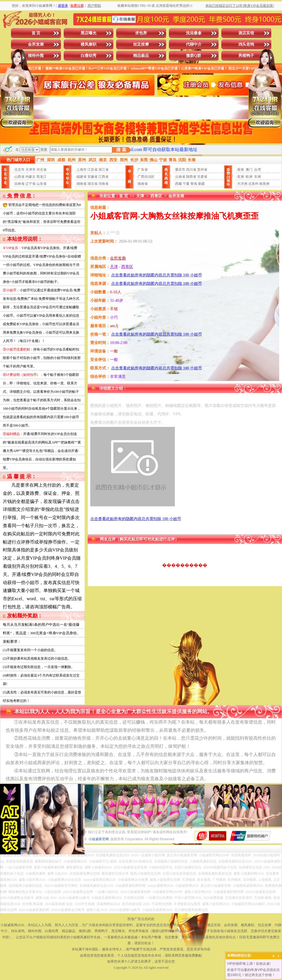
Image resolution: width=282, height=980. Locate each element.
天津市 (30, 170)
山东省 (41, 184)
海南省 (143, 184)
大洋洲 (242, 184)
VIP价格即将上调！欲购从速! (249, 964)
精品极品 (141, 56)
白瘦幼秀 (89, 56)
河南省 (103, 184)
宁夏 (186, 184)
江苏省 (92, 170)
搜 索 (121, 150)
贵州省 (202, 170)
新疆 (201, 184)
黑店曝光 (89, 33)
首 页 (36, 33)
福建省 (81, 177)
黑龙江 (41, 177)
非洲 (257, 177)
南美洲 (264, 184)
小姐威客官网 (99, 839)
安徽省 (92, 177)
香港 (241, 170)
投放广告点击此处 (141, 919)
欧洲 (249, 177)
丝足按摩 (141, 44)
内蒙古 (30, 177)
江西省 (103, 177)
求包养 (141, 33)
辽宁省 (30, 184)
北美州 (253, 184)
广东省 (143, 170)
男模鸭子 (246, 56)
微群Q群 (194, 56)
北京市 (19, 170)
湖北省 (92, 184)
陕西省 (191, 177)
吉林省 (19, 184)
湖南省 (81, 184)
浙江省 (103, 170)
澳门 (249, 170)
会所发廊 (36, 44)
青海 (194, 184)
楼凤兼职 (89, 44)
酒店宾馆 (246, 33)
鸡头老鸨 (246, 44)
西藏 (179, 184)
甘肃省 (202, 177)
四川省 (191, 170)
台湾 (257, 170)
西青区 (156, 196)
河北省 (41, 170)
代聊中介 (194, 44)
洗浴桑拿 (194, 33)
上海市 (81, 170)
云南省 (180, 177)
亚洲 (241, 177)
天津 (140, 196)
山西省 (19, 177)
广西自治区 (146, 177)
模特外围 (36, 56)
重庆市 (180, 170)
